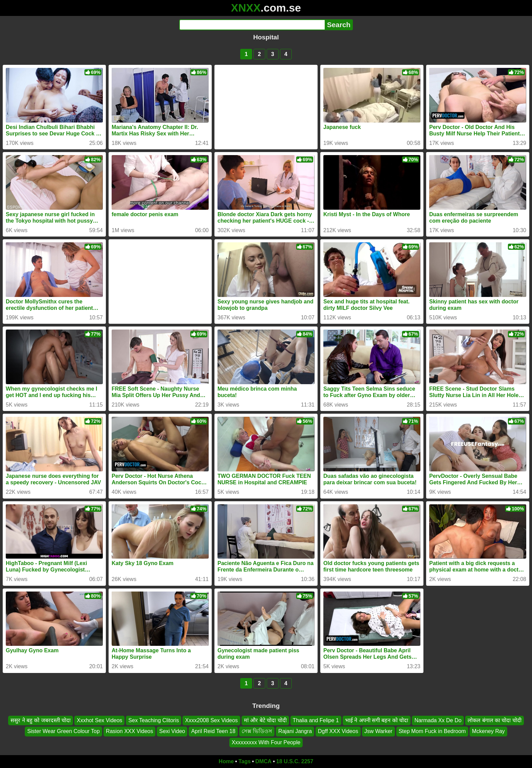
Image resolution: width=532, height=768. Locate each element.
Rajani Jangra (295, 731)
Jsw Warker (378, 731)
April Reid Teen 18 (213, 731)
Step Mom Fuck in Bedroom (432, 731)
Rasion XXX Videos (129, 731)
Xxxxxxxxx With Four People (266, 742)
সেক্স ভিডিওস (257, 731)
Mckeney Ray (488, 731)
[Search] (252, 25)
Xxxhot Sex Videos (99, 720)
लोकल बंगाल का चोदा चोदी (495, 720)
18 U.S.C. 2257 (295, 761)
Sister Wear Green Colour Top (63, 731)
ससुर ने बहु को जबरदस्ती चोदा (41, 720)
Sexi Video (172, 731)
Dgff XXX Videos (338, 731)
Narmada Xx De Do (438, 720)
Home (226, 761)
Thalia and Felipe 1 (316, 720)
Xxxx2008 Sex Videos (211, 720)
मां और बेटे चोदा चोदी (265, 720)
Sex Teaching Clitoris (154, 720)
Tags (245, 761)
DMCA (263, 761)
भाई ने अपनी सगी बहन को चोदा (377, 720)
